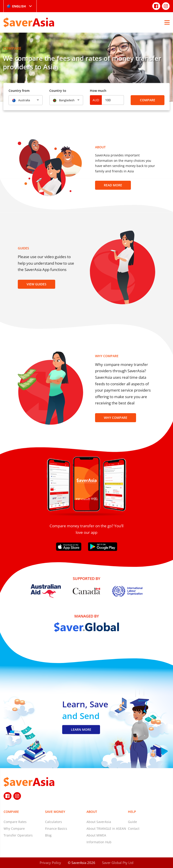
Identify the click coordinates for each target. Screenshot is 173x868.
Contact (134, 829)
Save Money (55, 812)
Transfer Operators (18, 835)
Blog (48, 835)
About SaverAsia (99, 822)
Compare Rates (15, 822)
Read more (113, 185)
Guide (132, 822)
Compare (148, 100)
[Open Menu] (167, 22)
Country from (19, 91)
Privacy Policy (50, 863)
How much (98, 91)
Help (132, 812)
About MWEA (96, 835)
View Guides (36, 284)
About (92, 812)
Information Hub (99, 842)
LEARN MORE (81, 729)
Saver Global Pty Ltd (118, 863)
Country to (58, 91)
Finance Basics (56, 829)
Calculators (53, 822)
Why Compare (116, 418)
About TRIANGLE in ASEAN (106, 829)
